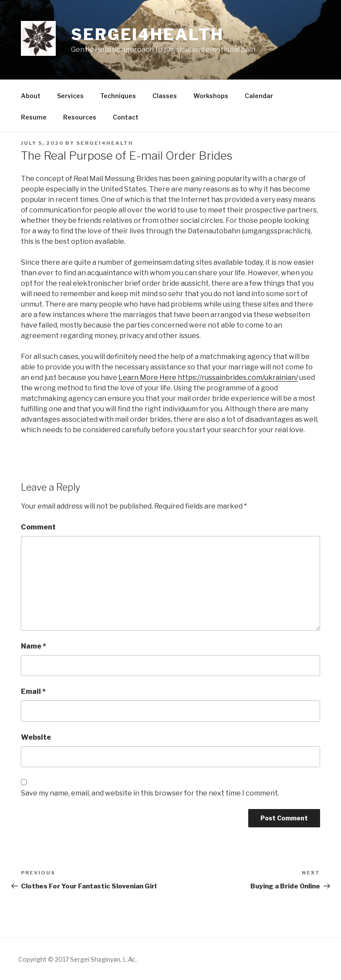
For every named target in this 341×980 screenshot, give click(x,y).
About (31, 96)
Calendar (259, 96)
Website (36, 737)
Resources (80, 117)
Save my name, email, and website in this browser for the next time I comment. (150, 793)
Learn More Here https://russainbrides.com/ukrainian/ (208, 377)
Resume (34, 117)
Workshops (211, 96)
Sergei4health (147, 34)
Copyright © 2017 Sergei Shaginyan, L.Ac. (78, 959)
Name (34, 646)
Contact (126, 117)
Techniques (118, 96)
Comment (38, 527)
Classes (165, 96)
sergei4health (105, 143)
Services (70, 96)
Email (33, 691)
